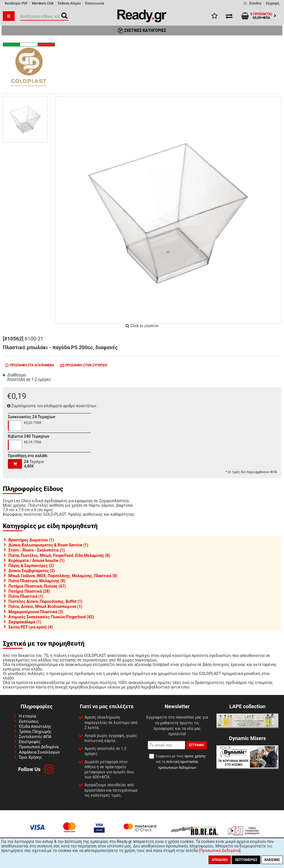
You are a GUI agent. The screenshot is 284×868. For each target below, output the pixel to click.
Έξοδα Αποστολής (35, 727)
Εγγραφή (273, 3)
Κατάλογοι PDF (16, 3)
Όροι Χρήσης (30, 757)
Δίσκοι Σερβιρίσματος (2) (32, 571)
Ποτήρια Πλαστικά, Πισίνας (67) (37, 586)
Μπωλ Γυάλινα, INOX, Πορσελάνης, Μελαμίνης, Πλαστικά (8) (63, 576)
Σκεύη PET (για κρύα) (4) (31, 627)
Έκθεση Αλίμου (70, 3)
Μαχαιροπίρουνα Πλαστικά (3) (36, 612)
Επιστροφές (30, 742)
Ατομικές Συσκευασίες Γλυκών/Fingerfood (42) (51, 617)
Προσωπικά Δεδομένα (39, 747)
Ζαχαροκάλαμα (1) (25, 622)
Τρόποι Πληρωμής (35, 732)
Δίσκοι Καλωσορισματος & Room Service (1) (48, 545)
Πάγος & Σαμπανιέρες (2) (31, 566)
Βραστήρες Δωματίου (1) (31, 540)
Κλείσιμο (272, 860)
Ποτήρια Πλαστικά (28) (29, 591)
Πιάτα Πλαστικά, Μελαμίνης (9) (37, 581)
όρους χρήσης (195, 756)
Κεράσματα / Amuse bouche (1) (36, 561)
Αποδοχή (220, 860)
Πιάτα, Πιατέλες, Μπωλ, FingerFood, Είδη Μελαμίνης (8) (59, 555)
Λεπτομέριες (246, 860)
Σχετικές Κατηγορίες (142, 30)
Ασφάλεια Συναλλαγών (39, 752)
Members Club (43, 3)
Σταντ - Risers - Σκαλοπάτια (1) (37, 550)
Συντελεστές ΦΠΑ (35, 737)
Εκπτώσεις (29, 721)
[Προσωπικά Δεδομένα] (220, 851)
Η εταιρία (27, 716)
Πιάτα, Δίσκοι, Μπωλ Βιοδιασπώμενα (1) (45, 606)
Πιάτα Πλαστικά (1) (26, 596)
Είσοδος (256, 3)
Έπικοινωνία (94, 3)
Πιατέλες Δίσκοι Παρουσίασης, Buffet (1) (45, 601)
